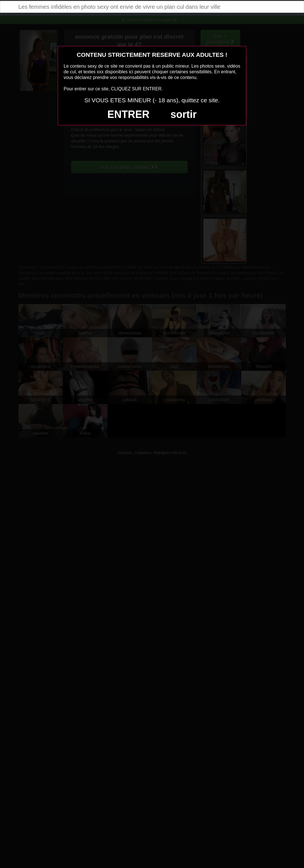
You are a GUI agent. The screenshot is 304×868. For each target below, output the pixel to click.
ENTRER (129, 114)
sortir (183, 114)
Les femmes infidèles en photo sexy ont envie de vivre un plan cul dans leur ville (119, 7)
